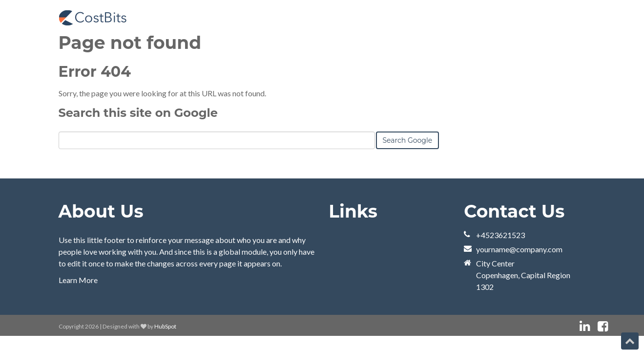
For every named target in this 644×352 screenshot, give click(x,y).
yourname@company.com (519, 249)
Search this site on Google (138, 113)
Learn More (78, 280)
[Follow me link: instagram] (616, 326)
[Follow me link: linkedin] (585, 326)
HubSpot (165, 326)
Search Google (408, 140)
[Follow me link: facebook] (603, 326)
